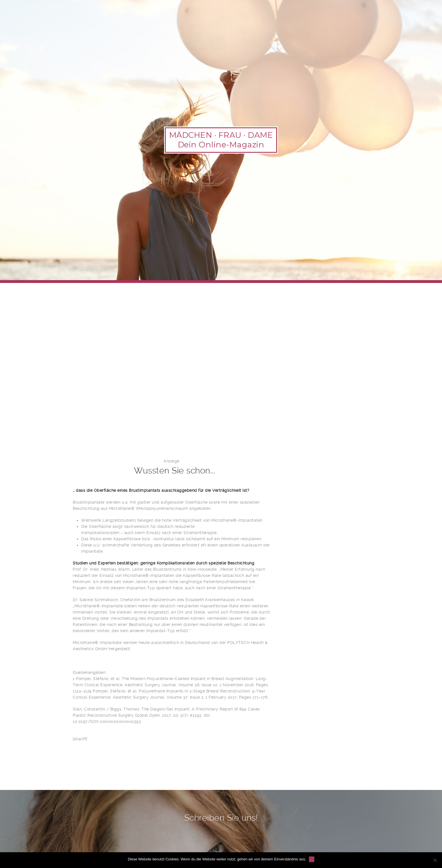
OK (312, 859)
